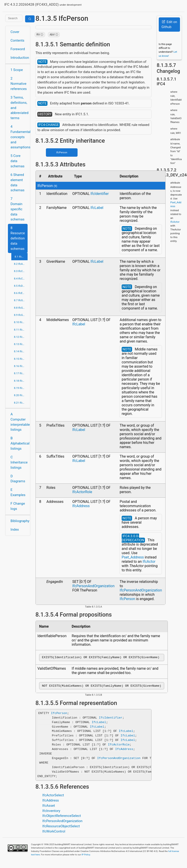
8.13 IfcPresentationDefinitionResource (21, 344)
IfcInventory (51, 812)
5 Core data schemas (18, 161)
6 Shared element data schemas (18, 182)
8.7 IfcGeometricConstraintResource (21, 300)
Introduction (19, 58)
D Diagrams (18, 479)
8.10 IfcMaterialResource (21, 322)
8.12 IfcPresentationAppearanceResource (21, 337)
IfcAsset (49, 807)
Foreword (18, 49)
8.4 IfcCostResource (21, 279)
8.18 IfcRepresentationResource (21, 381)
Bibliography (19, 521)
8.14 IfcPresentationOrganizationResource (21, 351)
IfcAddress (81, 506)
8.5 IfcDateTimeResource (21, 286)
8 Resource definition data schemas (18, 238)
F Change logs (18, 506)
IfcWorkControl (54, 833)
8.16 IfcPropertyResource (21, 366)
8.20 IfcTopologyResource (21, 395)
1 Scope (17, 70)
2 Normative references (19, 84)
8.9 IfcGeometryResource (21, 315)
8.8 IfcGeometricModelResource (21, 308)
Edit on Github (169, 25)
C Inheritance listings (19, 462)
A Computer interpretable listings (19, 422)
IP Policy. (86, 856)
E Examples (18, 492)
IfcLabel (97, 208)
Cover (15, 32)
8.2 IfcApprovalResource (21, 264)
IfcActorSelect (53, 797)
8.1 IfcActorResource (21, 257)
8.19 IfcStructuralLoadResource (21, 388)
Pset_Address (133, 557)
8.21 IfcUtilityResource (21, 403)
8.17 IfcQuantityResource (21, 373)
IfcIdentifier (100, 194)
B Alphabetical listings (19, 443)
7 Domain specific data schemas (18, 209)
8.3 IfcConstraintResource (21, 271)
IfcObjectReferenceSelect (62, 817)
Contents (18, 40)
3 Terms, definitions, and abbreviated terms (19, 108)
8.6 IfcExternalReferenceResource (21, 293)
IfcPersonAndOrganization (93, 586)
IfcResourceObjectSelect (61, 828)
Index (15, 530)
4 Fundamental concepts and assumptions (19, 137)
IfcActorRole (82, 492)
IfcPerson (62, 152)
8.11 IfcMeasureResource (21, 330)
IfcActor (149, 562)
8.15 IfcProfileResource (21, 359)
